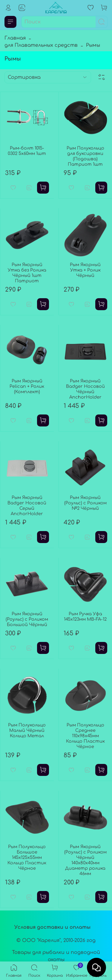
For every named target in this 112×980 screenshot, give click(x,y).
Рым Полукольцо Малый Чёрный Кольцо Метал (27, 730)
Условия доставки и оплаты (52, 927)
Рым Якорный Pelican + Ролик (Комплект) (27, 386)
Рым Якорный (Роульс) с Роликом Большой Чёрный (27, 619)
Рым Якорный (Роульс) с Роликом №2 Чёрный (85, 503)
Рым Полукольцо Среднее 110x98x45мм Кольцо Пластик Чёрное (85, 736)
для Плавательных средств (41, 45)
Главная (15, 38)
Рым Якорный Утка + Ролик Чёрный (85, 270)
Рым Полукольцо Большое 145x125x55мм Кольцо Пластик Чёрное (27, 857)
